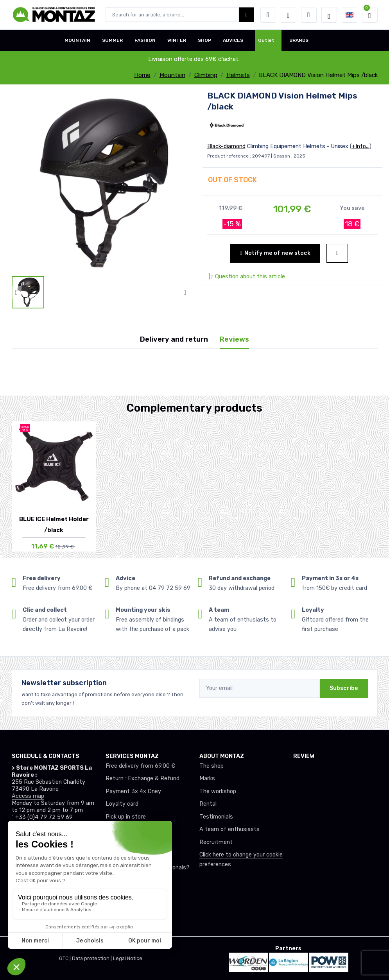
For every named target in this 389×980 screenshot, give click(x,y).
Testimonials (216, 817)
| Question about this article (246, 277)
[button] (268, 15)
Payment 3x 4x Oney (133, 791)
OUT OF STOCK (232, 180)
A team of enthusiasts (229, 829)
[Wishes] (289, 15)
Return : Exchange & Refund (143, 778)
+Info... (361, 146)
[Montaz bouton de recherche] (246, 15)
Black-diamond (226, 146)
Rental (208, 804)
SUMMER (112, 40)
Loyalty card (122, 804)
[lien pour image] (101, 182)
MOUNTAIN (77, 40)
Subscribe (344, 688)
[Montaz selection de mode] (329, 15)
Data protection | (92, 958)
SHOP (204, 40)
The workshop (218, 791)
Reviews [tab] (234, 339)
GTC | (65, 958)
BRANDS (299, 40)
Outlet (266, 40)
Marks (207, 778)
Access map (28, 796)
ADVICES (233, 40)
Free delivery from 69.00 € (140, 766)
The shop (212, 766)
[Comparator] (309, 15)
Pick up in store (126, 817)
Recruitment (216, 842)
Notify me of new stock (275, 253)
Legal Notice (128, 958)
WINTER (177, 40)
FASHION (145, 40)
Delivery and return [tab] (174, 339)
